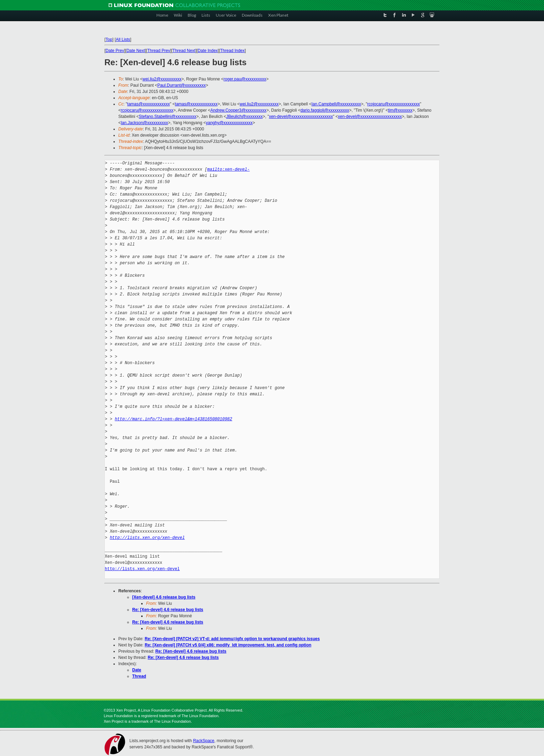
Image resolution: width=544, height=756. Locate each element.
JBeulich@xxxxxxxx (245, 117)
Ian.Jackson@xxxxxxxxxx (144, 123)
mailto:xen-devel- (228, 169)
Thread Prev (159, 51)
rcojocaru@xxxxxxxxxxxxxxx (394, 104)
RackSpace (203, 741)
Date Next (135, 51)
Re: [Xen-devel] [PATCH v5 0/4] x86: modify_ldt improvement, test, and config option (228, 645)
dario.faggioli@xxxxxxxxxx (325, 110)
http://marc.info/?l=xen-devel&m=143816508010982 (173, 419)
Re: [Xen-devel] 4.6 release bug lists (168, 610)
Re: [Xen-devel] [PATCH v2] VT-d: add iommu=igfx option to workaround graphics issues (232, 639)
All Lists (123, 40)
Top (109, 40)
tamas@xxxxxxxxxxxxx (149, 104)
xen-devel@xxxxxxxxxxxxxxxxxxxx (301, 117)
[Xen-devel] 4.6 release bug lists (164, 597)
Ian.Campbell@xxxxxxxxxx (336, 104)
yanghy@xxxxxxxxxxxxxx (229, 123)
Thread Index (233, 51)
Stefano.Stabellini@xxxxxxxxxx (168, 117)
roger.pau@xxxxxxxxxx (245, 79)
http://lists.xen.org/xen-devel (147, 538)
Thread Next (184, 51)
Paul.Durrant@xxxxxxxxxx (181, 85)
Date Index (208, 51)
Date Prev (115, 51)
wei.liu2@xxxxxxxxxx (162, 79)
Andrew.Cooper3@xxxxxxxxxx (238, 110)
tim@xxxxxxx (400, 110)
